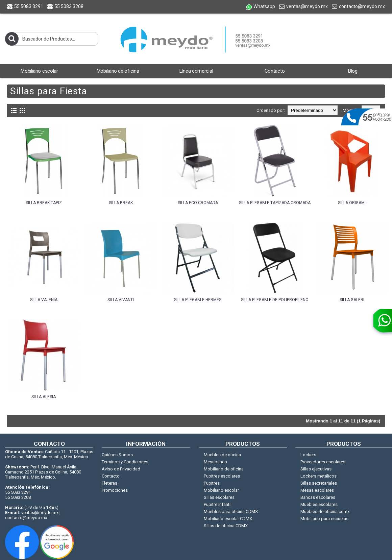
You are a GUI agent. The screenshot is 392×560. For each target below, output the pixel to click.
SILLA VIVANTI (121, 300)
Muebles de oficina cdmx (325, 512)
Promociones (115, 490)
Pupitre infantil (218, 504)
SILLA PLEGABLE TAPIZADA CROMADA (275, 203)
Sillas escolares (219, 497)
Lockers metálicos (318, 476)
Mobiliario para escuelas (324, 519)
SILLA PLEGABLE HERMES (198, 300)
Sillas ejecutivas (316, 469)
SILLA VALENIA (44, 300)
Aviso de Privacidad (121, 469)
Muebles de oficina (222, 455)
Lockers (308, 455)
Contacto (111, 476)
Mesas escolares (317, 490)
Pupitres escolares (222, 476)
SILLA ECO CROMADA (198, 203)
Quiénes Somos (117, 455)
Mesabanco (215, 462)
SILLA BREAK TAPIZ (44, 203)
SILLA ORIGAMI (352, 203)
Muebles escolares (319, 504)
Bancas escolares (318, 497)
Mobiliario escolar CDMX (228, 519)
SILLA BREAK (121, 203)
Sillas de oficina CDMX (226, 526)
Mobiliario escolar (221, 490)
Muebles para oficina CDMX (231, 512)
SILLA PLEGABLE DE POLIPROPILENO (275, 300)
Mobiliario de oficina (224, 469)
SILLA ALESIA (44, 397)
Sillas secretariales (319, 483)
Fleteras (109, 483)
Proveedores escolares (323, 462)
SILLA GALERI (352, 300)
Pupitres (212, 483)
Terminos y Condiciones (125, 462)
